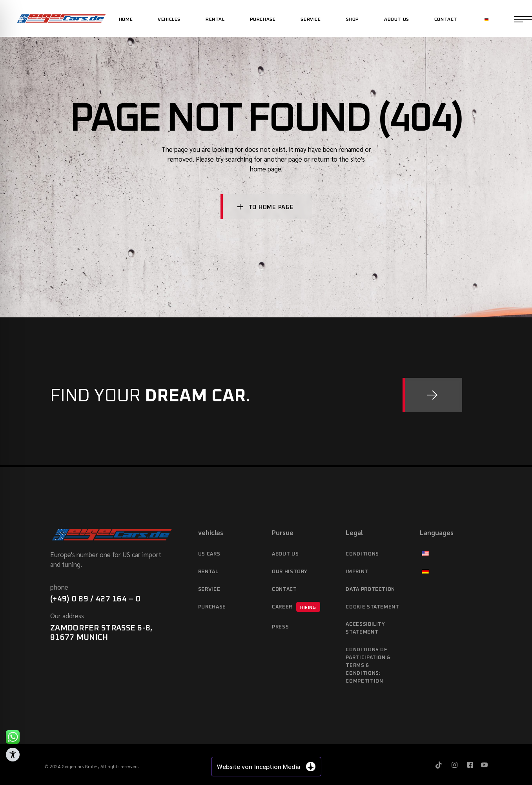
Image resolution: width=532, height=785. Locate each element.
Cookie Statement (372, 607)
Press (280, 627)
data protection (370, 589)
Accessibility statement (365, 628)
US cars (209, 554)
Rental (208, 572)
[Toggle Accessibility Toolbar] (13, 755)
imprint (357, 572)
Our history (290, 572)
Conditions (362, 554)
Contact (284, 589)
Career (296, 607)
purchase (212, 607)
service (209, 589)
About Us (285, 554)
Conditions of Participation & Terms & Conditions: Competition (368, 666)
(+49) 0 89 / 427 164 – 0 (95, 599)
